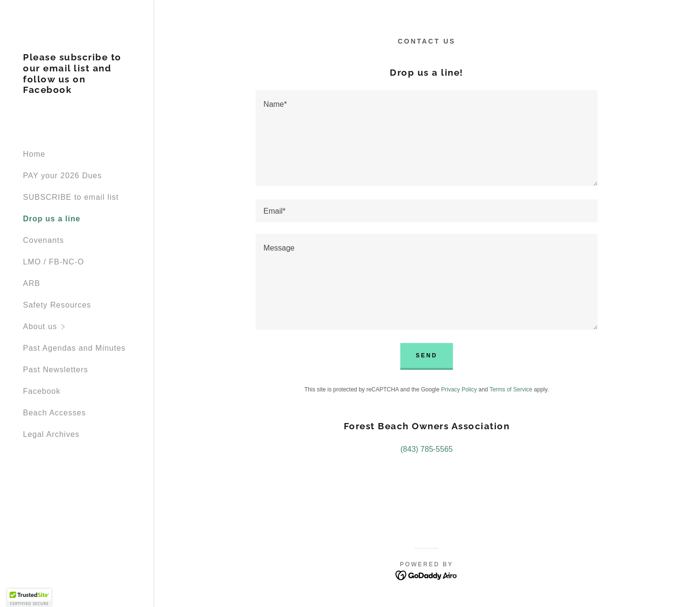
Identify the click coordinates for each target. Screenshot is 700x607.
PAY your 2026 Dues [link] (62, 176)
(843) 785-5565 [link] (426, 449)
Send (426, 355)
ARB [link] (32, 283)
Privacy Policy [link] (459, 389)
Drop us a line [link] (52, 219)
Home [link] (34, 154)
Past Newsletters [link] (56, 370)
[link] (77, 90)
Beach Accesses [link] (54, 413)
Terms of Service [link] (511, 389)
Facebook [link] (42, 391)
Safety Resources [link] (57, 305)
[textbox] (426, 138)
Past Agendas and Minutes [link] (74, 348)
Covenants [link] (44, 240)
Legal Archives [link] (51, 434)
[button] (88, 326)
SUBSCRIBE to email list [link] (71, 197)
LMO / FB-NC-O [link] (54, 262)
